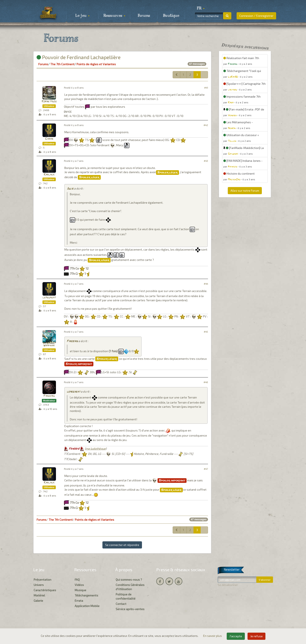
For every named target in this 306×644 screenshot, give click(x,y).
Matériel (39, 595)
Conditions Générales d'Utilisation (130, 587)
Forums (144, 16)
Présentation (42, 580)
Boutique (171, 16)
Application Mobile (87, 606)
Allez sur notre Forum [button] (245, 191)
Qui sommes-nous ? (129, 580)
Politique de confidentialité (126, 596)
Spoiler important (79, 364)
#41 (206, 88)
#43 (206, 161)
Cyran (49, 139)
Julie (70, 189)
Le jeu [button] (82, 16)
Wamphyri (49, 346)
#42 (206, 125)
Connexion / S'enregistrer (256, 16)
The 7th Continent (62, 64)
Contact (121, 604)
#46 (206, 382)
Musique (80, 590)
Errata (79, 601)
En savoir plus (213, 636)
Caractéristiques (45, 590)
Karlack (49, 175)
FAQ (77, 580)
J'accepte (236, 636)
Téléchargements (86, 595)
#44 (206, 284)
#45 (206, 332)
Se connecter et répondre (122, 545)
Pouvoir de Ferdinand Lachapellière (79, 57)
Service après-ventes (130, 609)
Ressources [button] (114, 16)
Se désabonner (228, 585)
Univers (39, 585)
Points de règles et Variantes (96, 64)
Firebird (72, 341)
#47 (206, 469)
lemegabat (49, 298)
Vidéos (79, 585)
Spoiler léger (168, 173)
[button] (201, 8)
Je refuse (256, 636)
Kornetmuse (49, 102)
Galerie (38, 601)
